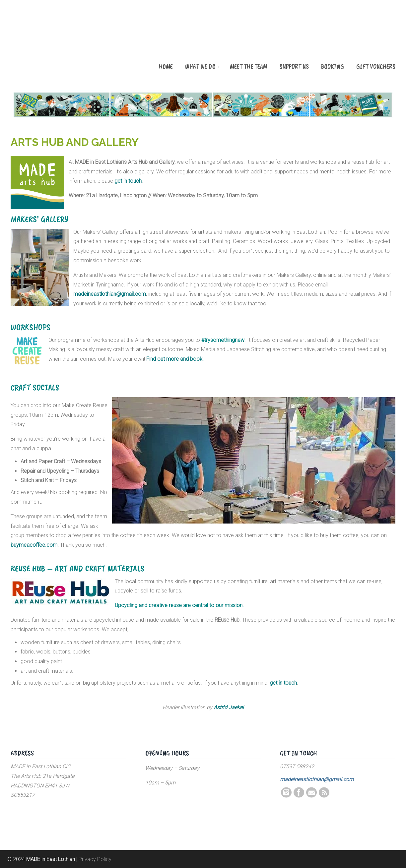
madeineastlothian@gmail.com (110, 294)
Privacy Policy (95, 859)
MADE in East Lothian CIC (44, 40)
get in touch (283, 683)
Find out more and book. (175, 359)
